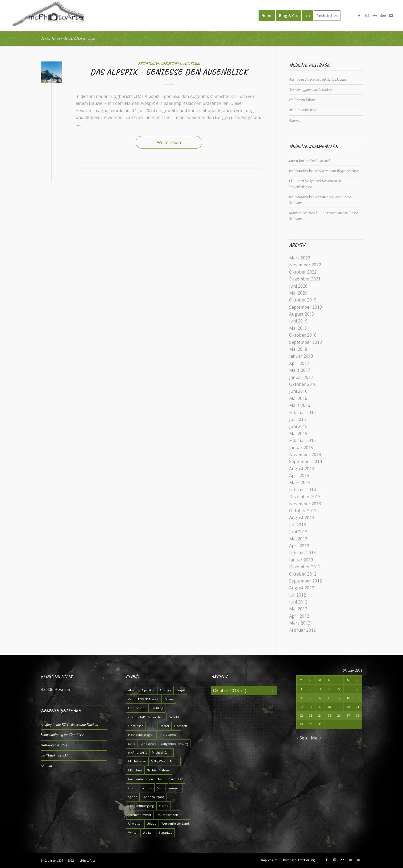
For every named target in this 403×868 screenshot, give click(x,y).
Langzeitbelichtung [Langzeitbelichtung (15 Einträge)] (175, 744)
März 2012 (300, 623)
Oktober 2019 (303, 300)
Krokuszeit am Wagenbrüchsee (337, 171)
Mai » (316, 738)
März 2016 (300, 405)
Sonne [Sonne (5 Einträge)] (133, 797)
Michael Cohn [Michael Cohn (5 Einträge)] (162, 752)
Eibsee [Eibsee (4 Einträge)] (169, 699)
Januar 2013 (301, 560)
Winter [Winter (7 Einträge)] (133, 832)
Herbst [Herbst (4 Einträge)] (164, 726)
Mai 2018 (298, 349)
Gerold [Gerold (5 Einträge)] (174, 717)
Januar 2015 (301, 448)
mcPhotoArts (299, 171)
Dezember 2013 (305, 497)
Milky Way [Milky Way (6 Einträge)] (158, 761)
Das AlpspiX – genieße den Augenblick (169, 72)
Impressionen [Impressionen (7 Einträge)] (169, 735)
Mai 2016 (298, 398)
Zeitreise (191, 63)
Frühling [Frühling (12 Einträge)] (157, 708)
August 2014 (302, 469)
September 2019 (306, 307)
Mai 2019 (298, 328)
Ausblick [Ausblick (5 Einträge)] (165, 690)
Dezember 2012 (305, 567)
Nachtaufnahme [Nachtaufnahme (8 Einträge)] (158, 770)
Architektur (149, 63)
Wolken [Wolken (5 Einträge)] (148, 832)
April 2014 (299, 476)
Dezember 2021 (305, 279)
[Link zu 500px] (383, 15)
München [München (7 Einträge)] (135, 770)
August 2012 (302, 588)
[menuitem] (267, 16)
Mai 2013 (298, 539)
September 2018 (306, 342)
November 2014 (305, 454)
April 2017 (299, 363)
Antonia (295, 120)
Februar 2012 (302, 630)
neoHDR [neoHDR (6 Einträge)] (177, 779)
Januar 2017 (301, 377)
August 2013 (302, 518)
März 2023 (300, 258)
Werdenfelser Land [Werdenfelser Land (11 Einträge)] (175, 823)
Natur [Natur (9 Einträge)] (162, 779)
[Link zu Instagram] (367, 15)
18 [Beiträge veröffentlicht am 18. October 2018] (329, 707)
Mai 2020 (298, 293)
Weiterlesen (169, 142)
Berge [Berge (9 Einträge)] (181, 690)
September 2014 (306, 461)
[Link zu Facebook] (359, 15)
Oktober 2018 (303, 335)
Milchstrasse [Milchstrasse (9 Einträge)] (137, 761)
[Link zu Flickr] (375, 15)
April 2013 (299, 546)
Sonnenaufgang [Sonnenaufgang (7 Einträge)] (153, 797)
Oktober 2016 (303, 384)
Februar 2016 (302, 412)
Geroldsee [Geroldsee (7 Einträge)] (136, 726)
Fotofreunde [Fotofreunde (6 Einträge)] (137, 708)
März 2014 (300, 482)
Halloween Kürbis (302, 100)
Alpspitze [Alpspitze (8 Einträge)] (148, 690)
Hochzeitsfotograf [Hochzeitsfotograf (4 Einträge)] (141, 735)
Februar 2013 (302, 553)
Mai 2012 (298, 609)
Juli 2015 (298, 419)
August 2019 (302, 314)
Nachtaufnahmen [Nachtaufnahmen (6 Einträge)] (141, 779)
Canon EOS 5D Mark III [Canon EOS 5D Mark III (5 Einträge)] (144, 699)
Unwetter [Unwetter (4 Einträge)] (135, 823)
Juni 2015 (298, 426)
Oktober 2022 (303, 272)
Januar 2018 (301, 356)
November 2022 (305, 265)
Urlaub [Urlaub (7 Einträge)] (152, 823)
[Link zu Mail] (391, 15)
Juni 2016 (298, 391)
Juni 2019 (298, 321)
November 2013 (305, 504)
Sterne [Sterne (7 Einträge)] (164, 806)
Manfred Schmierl (302, 213)
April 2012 (299, 616)
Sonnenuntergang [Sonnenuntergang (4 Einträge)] (141, 806)
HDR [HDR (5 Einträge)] (151, 726)
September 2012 (306, 581)
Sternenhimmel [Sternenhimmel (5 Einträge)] (140, 815)
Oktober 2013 (303, 511)
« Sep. (302, 738)
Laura (294, 161)
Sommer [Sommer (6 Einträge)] (174, 788)
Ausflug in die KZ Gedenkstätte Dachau (318, 79)
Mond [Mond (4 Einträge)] (174, 761)
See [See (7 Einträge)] (160, 788)
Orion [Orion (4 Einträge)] (132, 788)
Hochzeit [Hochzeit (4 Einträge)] (181, 726)
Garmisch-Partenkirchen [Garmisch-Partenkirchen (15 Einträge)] (146, 717)
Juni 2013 (298, 532)
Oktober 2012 (303, 574)
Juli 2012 (298, 595)
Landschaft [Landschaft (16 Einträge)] (148, 744)
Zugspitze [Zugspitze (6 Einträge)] (165, 832)
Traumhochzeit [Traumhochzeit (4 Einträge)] (167, 815)
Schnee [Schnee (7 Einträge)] (147, 788)
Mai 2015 (298, 433)
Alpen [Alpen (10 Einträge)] (132, 690)
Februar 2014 (302, 490)
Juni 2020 (298, 286)
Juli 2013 (298, 525)
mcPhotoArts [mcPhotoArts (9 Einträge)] (138, 752)
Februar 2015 (302, 440)
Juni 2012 (298, 602)
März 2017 (300, 370)
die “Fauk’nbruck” (303, 110)
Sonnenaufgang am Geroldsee (311, 90)
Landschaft (171, 63)
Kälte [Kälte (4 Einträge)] (132, 744)
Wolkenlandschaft (318, 161)
